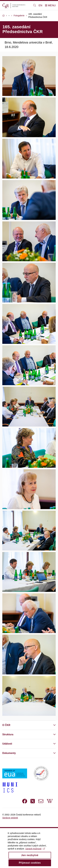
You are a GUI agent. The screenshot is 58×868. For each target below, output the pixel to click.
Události (7, 744)
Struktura (8, 734)
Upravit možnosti (35, 852)
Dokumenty (9, 753)
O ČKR (6, 725)
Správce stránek (10, 818)
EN (41, 5)
